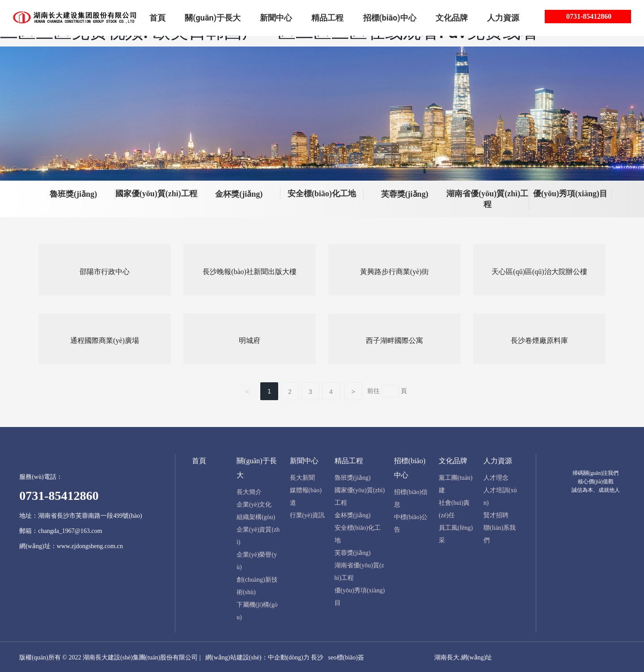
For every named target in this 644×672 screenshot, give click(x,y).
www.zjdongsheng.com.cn (90, 545)
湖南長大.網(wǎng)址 (463, 657)
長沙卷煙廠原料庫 (539, 340)
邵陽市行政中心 (105, 271)
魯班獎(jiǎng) (73, 194)
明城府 (250, 340)
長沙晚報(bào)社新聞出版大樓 (250, 271)
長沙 (317, 657)
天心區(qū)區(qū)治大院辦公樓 (539, 271)
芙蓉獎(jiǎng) (405, 194)
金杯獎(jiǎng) (239, 194)
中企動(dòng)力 (289, 657)
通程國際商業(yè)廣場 (105, 340)
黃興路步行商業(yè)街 (394, 271)
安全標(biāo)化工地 (322, 194)
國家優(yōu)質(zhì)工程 (156, 194)
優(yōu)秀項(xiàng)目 (570, 194)
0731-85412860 (589, 16)
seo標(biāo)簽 (346, 657)
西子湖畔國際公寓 (394, 340)
